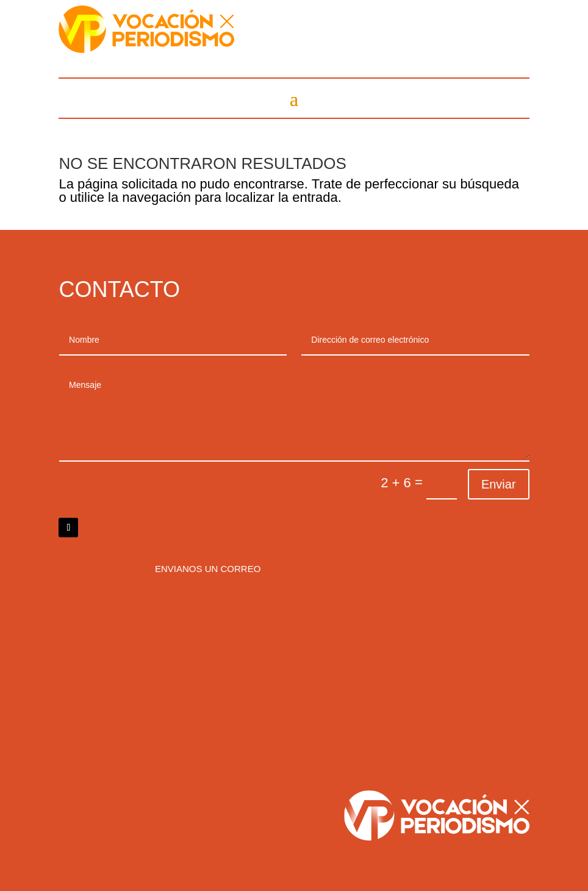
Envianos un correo (208, 569)
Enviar (499, 484)
